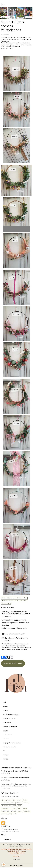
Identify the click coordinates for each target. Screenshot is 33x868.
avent (20, 808)
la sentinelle (5, 803)
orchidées (6, 755)
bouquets (6, 739)
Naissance (6, 751)
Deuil (4, 702)
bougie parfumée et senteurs (12, 743)
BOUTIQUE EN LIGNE (13, 663)
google (18, 859)
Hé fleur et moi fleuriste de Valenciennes (14, 601)
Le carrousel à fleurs (9, 719)
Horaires (5, 707)
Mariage (5, 731)
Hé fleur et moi (6, 806)
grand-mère (5, 811)
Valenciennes (17, 800)
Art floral (5, 711)
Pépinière (6, 759)
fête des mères (6, 800)
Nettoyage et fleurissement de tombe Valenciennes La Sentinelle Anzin (16, 613)
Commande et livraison (10, 727)
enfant (14, 808)
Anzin (25, 800)
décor (19, 806)
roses (25, 808)
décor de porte (6, 814)
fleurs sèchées (6, 603)
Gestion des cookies (17, 866)
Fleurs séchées (7, 735)
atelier (20, 811)
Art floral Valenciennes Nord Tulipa (15, 771)
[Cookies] (4, 864)
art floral (19, 803)
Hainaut (25, 803)
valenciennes (11, 598)
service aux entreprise (9, 747)
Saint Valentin (7, 723)
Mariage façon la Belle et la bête (15, 638)
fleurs (3, 598)
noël (14, 806)
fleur (25, 598)
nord (14, 814)
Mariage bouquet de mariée (17, 634)
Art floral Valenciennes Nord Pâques (15, 778)
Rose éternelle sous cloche (11, 715)
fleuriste (19, 598)
